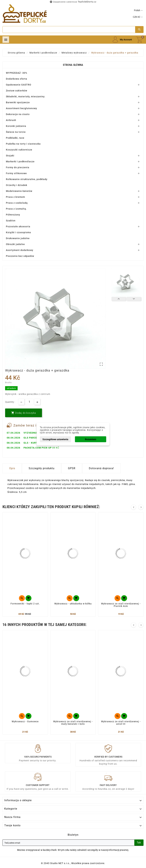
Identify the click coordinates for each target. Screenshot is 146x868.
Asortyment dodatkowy (20, 250)
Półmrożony (13, 215)
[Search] (69, 30)
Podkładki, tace (15, 138)
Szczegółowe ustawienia (55, 439)
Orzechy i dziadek (17, 185)
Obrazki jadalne (15, 244)
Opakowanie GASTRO (19, 85)
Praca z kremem (15, 197)
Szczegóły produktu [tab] (42, 468)
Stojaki (10, 156)
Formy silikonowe (16, 173)
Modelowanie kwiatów (19, 191)
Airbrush (11, 120)
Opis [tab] (12, 468)
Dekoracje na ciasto (18, 114)
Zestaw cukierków (17, 91)
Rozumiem (91, 439)
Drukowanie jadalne (18, 238)
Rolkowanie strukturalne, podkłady (27, 179)
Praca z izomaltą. (16, 209)
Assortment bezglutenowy (21, 108)
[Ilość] (29, 402)
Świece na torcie (16, 132)
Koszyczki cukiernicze (19, 150)
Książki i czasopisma (18, 232)
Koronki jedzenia (16, 126)
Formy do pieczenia (18, 167)
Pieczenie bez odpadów (20, 256)
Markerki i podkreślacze (20, 161)
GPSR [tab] (72, 468)
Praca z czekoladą (17, 203)
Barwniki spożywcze (18, 102)
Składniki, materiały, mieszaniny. (26, 96)
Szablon (11, 221)
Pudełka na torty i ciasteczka (23, 144)
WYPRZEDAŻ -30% (17, 73)
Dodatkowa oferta (17, 79)
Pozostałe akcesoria (18, 226)
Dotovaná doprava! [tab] (101, 468)
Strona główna (73, 65)
